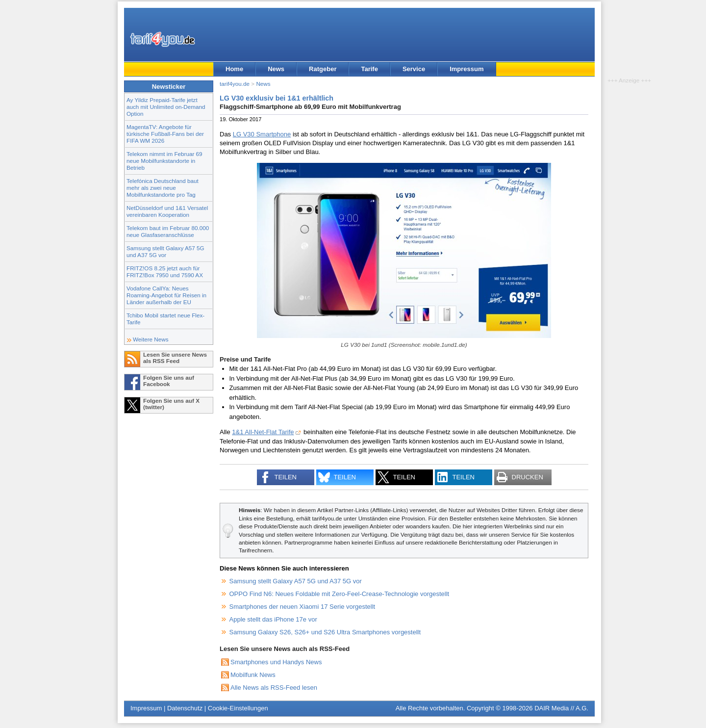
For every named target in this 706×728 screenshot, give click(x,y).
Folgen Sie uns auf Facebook (169, 381)
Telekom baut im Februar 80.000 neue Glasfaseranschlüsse (168, 231)
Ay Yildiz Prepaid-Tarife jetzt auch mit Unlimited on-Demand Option (166, 107)
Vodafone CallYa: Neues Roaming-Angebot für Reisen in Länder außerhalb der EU (166, 295)
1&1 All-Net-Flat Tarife (263, 432)
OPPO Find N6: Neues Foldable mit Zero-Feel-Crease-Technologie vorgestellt (340, 594)
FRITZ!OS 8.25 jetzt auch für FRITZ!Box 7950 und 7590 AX (165, 272)
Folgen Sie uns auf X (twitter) (171, 404)
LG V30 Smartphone (262, 134)
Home (234, 69)
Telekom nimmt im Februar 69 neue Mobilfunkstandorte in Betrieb (164, 161)
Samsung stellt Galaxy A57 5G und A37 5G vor (165, 251)
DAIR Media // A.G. (561, 708)
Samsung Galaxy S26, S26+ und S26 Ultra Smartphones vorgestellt (325, 632)
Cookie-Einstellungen (238, 708)
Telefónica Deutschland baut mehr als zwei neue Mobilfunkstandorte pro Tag (163, 188)
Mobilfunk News (253, 675)
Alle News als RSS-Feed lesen (274, 688)
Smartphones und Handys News (276, 662)
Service (414, 69)
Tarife (369, 69)
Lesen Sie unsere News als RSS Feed (175, 358)
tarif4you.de (235, 84)
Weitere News (151, 339)
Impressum (466, 69)
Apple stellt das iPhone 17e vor (273, 619)
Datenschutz (185, 708)
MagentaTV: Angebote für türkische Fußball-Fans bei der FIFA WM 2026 (165, 134)
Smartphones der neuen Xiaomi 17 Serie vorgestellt (303, 607)
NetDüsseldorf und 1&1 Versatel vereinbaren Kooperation (167, 211)
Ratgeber (323, 69)
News (276, 69)
